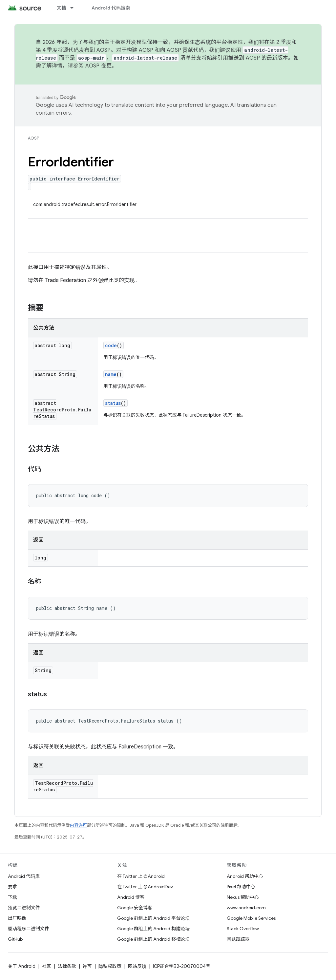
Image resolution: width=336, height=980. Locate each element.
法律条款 (67, 966)
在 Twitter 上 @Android (141, 876)
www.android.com (246, 908)
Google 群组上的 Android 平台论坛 (153, 918)
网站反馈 (137, 966)
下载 (12, 897)
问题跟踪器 (238, 939)
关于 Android (22, 966)
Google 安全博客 (135, 908)
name (111, 374)
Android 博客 (131, 897)
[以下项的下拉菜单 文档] (75, 8)
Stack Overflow (243, 929)
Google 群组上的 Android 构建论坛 (153, 929)
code (111, 345)
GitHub (15, 939)
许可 (87, 966)
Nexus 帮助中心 (243, 897)
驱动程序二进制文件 (29, 929)
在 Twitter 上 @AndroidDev (145, 887)
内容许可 (78, 825)
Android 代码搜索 (111, 8)
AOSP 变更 (99, 66)
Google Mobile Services (251, 918)
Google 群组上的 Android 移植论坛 (153, 939)
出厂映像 (17, 918)
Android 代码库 (24, 876)
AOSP (33, 138)
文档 (62, 8)
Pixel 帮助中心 (241, 887)
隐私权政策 (110, 966)
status (113, 403)
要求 (12, 887)
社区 (47, 966)
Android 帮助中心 (245, 876)
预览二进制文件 (24, 908)
